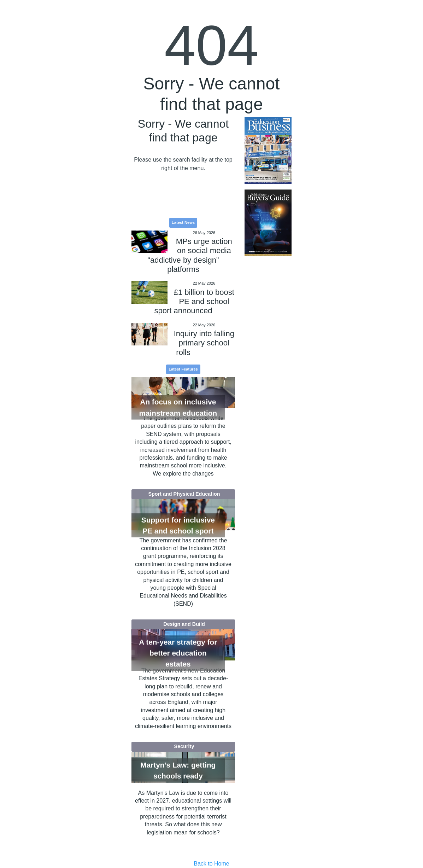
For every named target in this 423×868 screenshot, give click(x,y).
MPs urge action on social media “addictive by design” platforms (190, 255)
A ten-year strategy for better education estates (178, 653)
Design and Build (184, 624)
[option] (268, 150)
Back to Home (211, 864)
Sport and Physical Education (184, 494)
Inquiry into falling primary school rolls (204, 343)
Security (184, 746)
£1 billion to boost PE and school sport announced (194, 302)
